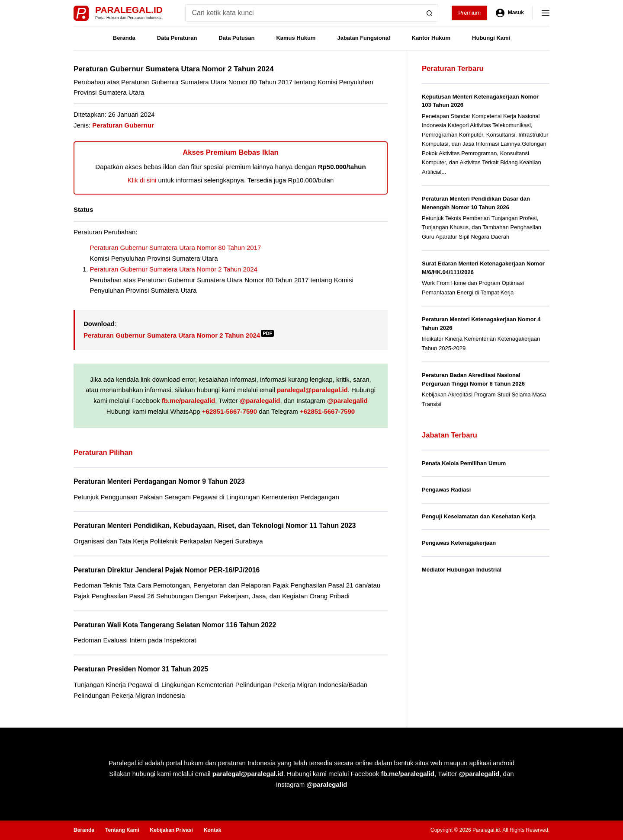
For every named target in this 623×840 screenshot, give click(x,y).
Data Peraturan (177, 38)
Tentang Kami (122, 830)
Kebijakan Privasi (171, 830)
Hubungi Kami (491, 38)
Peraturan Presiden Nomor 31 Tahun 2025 (141, 669)
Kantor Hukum (431, 38)
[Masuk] (510, 13)
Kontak (213, 830)
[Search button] (430, 13)
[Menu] (546, 13)
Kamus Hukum (296, 38)
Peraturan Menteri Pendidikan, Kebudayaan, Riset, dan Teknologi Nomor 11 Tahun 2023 (215, 525)
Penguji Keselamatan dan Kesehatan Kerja (479, 516)
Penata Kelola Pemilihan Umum (464, 463)
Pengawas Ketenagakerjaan (459, 543)
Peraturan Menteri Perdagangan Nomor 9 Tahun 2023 (159, 481)
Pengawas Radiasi (446, 490)
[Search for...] (303, 13)
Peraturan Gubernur (123, 125)
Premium (469, 13)
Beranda (124, 38)
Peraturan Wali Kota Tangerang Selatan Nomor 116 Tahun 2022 (175, 625)
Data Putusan (236, 38)
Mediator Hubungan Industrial (462, 570)
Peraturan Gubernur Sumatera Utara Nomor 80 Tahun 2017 (176, 248)
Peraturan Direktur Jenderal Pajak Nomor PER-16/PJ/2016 (167, 570)
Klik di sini (142, 180)
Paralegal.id (129, 10)
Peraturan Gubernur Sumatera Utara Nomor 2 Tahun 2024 (174, 269)
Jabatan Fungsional (363, 38)
